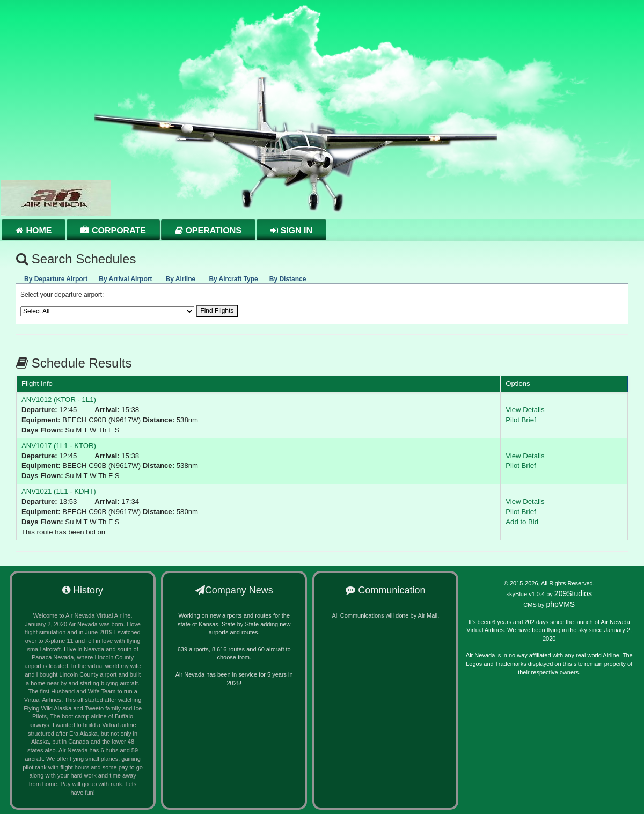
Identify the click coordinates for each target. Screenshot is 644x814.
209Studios (573, 593)
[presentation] (56, 277)
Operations (208, 230)
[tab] (56, 277)
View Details (525, 410)
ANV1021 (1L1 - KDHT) (59, 491)
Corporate (113, 230)
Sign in (291, 230)
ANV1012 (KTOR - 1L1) (59, 399)
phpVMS (560, 604)
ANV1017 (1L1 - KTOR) (59, 446)
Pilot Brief (521, 420)
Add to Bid (522, 522)
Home (34, 230)
